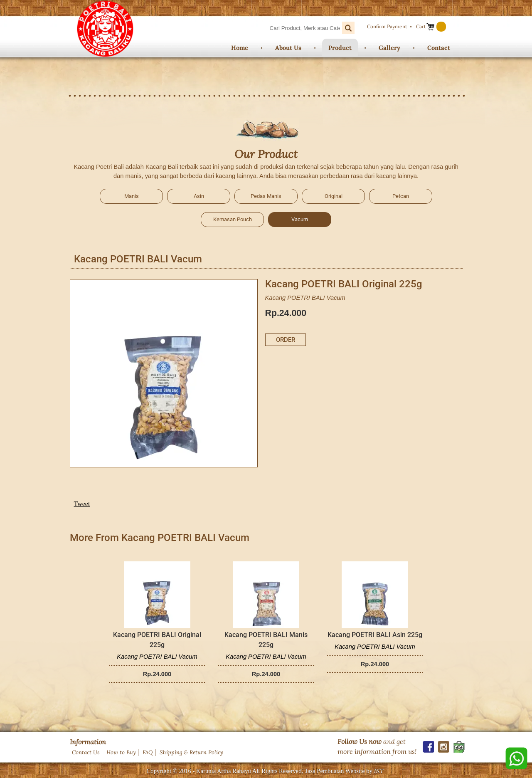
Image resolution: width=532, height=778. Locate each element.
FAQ (148, 752)
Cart (421, 26)
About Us (288, 48)
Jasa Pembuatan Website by (344, 771)
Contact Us (86, 752)
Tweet (82, 504)
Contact (439, 48)
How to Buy (121, 752)
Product (340, 48)
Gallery (389, 48)
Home (240, 48)
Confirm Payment (387, 26)
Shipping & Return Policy (191, 752)
